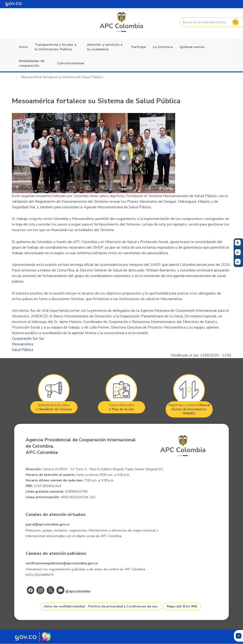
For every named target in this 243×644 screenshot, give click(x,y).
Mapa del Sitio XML (182, 606)
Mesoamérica (23, 344)
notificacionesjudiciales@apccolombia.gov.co (62, 563)
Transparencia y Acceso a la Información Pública (56, 47)
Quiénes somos (192, 47)
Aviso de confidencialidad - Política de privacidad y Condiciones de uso (101, 606)
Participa (139, 47)
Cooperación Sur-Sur (28, 339)
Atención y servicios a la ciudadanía (105, 47)
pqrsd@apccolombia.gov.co (48, 524)
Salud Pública (23, 350)
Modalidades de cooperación (32, 63)
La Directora (163, 47)
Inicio (23, 47)
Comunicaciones (71, 63)
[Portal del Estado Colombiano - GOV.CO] (14, 4)
